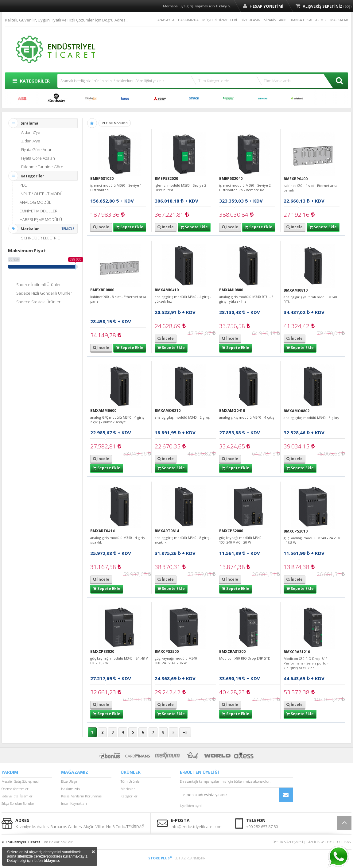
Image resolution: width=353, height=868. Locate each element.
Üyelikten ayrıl (191, 806)
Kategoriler (129, 796)
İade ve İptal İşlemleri (17, 796)
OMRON (194, 99)
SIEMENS (263, 99)
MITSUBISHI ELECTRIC (160, 99)
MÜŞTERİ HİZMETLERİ (220, 20)
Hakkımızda (70, 789)
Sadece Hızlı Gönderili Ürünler (44, 293)
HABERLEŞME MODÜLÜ (41, 219)
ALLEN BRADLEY (56, 99)
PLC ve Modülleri (115, 123)
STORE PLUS (160, 858)
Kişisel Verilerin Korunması (82, 796)
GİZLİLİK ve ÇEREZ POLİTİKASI (329, 842)
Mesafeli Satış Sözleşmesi (20, 781)
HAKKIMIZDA (188, 20)
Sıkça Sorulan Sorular (18, 803)
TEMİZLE (68, 229)
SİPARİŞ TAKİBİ (276, 20)
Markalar (128, 789)
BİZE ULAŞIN (250, 20)
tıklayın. (223, 6)
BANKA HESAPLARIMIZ (309, 20)
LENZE (125, 99)
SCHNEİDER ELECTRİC (228, 99)
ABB (22, 99)
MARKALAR (339, 20)
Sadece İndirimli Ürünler (39, 285)
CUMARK (91, 99)
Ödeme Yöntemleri (16, 789)
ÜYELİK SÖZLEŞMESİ (288, 842)
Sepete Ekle (130, 227)
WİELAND (297, 99)
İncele (101, 227)
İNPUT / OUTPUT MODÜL (42, 194)
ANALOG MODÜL (35, 202)
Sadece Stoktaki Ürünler (38, 302)
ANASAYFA (166, 20)
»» (185, 732)
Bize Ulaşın (70, 781)
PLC (23, 185)
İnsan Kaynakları (74, 803)
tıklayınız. (52, 861)
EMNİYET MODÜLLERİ (39, 211)
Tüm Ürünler (131, 781)
